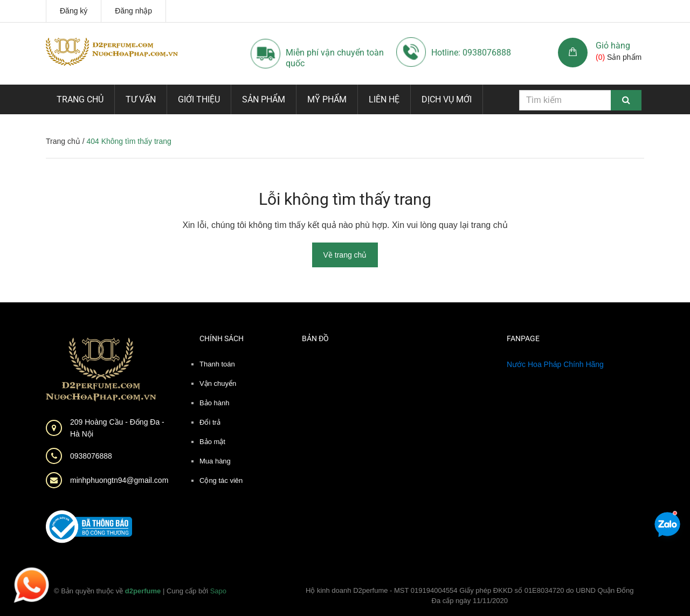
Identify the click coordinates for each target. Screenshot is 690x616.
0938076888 (91, 456)
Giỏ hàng (613, 46)
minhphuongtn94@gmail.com (119, 480)
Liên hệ (384, 99)
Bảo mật (212, 442)
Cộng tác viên (221, 480)
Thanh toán (217, 364)
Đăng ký (74, 11)
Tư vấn (141, 99)
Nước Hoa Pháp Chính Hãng (555, 364)
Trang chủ (80, 99)
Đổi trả (210, 422)
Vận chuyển (218, 383)
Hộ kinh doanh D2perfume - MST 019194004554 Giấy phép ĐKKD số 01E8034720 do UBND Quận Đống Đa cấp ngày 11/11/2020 (470, 596)
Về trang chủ (345, 255)
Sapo (218, 591)
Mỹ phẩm (327, 99)
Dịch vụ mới (447, 99)
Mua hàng (215, 461)
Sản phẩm (264, 99)
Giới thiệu (199, 99)
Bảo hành (214, 403)
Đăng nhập (133, 11)
